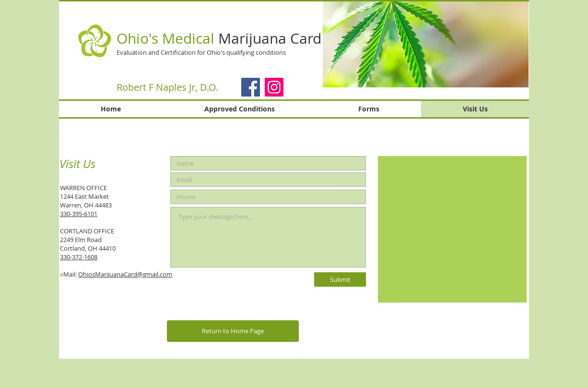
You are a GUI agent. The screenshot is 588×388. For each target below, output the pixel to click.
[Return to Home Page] (233, 331)
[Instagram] (274, 87)
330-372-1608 (79, 257)
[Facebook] (251, 87)
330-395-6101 (79, 214)
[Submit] (340, 279)
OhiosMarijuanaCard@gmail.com (125, 274)
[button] (426, 44)
